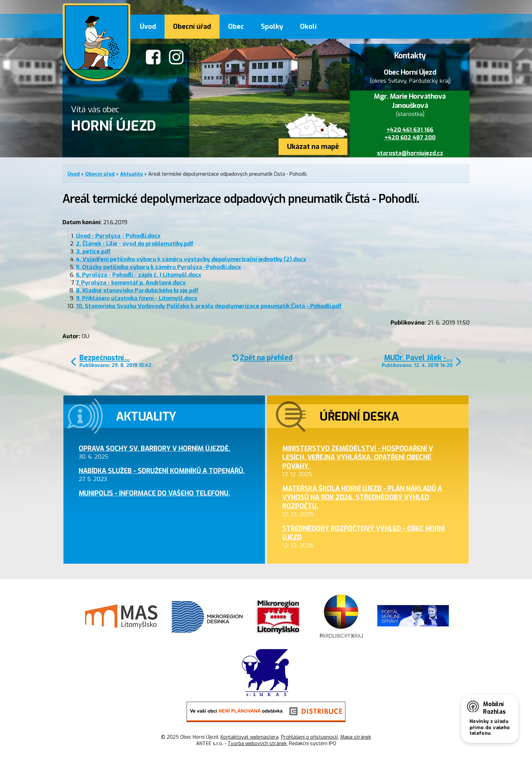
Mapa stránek (356, 737)
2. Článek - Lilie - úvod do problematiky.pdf (135, 244)
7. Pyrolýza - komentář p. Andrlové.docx (131, 283)
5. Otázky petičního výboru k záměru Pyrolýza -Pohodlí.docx (158, 267)
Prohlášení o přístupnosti (309, 737)
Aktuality (131, 174)
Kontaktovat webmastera (250, 737)
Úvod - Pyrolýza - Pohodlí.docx (118, 236)
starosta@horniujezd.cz (410, 153)
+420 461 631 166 (410, 130)
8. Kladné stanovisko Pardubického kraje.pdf (137, 290)
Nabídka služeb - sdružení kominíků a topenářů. (162, 471)
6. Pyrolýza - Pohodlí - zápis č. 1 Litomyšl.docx (139, 275)
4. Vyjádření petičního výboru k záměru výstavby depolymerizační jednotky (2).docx (191, 259)
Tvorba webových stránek (257, 744)
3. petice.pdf (93, 251)
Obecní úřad (192, 26)
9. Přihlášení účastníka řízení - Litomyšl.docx (137, 298)
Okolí (308, 26)
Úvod (148, 26)
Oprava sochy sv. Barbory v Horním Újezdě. (155, 448)
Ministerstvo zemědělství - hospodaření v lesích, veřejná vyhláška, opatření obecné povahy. (358, 457)
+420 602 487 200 (410, 138)
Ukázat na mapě (313, 147)
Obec (236, 26)
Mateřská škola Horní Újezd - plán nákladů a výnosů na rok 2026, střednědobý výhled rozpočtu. (362, 497)
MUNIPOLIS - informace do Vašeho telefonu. (154, 493)
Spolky (272, 26)
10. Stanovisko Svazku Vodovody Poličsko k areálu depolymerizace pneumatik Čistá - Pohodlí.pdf (209, 306)
